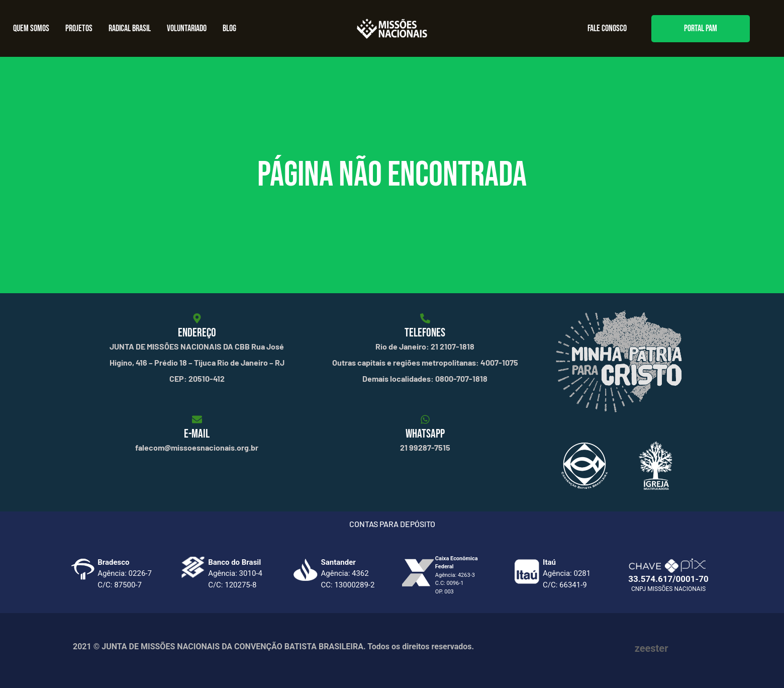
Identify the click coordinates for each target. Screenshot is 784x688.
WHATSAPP (425, 434)
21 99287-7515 (425, 447)
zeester (652, 648)
